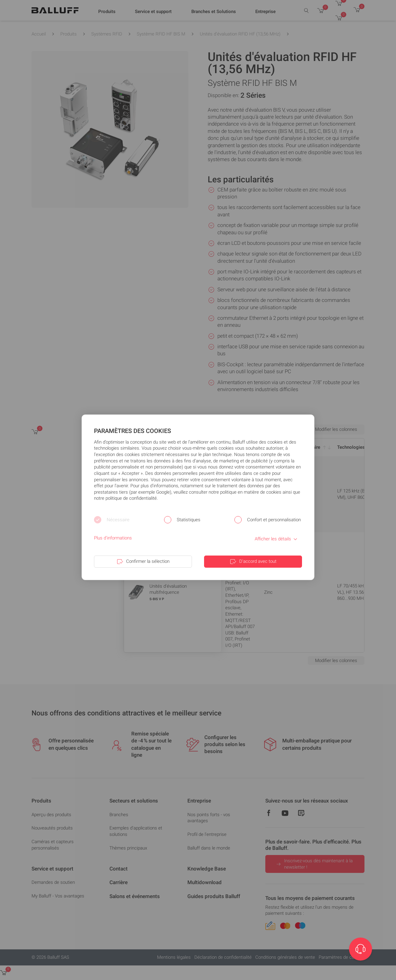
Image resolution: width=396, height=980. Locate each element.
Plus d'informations (113, 538)
